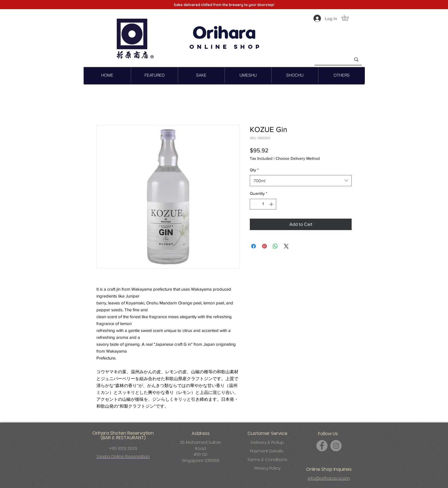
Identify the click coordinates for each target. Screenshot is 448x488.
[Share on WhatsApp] (275, 246)
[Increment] (272, 204)
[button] (348, 18)
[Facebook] (322, 446)
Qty (254, 170)
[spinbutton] (263, 204)
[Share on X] (286, 246)
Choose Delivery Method (298, 158)
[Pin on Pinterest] (264, 246)
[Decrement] (254, 204)
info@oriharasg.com (329, 478)
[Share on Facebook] (254, 246)
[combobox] (301, 181)
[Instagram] (336, 446)
